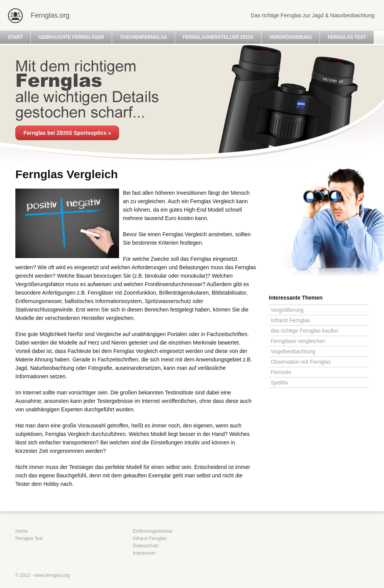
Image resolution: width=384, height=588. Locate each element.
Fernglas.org (50, 15)
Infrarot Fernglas (290, 320)
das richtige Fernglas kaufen (305, 331)
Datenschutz (146, 546)
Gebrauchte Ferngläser (71, 37)
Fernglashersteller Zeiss (218, 37)
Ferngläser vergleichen (298, 341)
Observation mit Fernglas (301, 362)
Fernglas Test (347, 37)
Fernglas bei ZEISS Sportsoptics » (67, 133)
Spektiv (280, 383)
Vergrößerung (290, 37)
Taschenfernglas (143, 37)
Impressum (144, 553)
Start (15, 37)
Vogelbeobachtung (293, 351)
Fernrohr (281, 372)
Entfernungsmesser (153, 531)
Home (22, 531)
